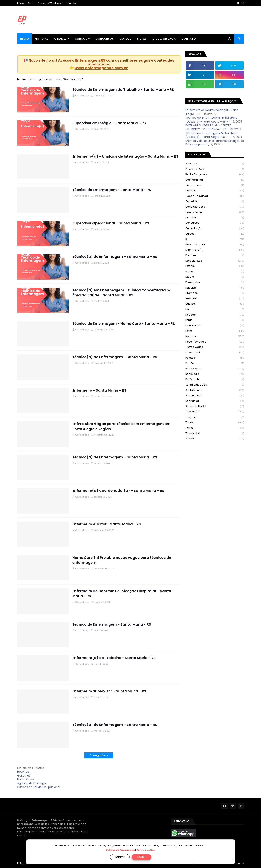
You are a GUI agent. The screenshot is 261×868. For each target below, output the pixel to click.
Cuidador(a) (215, 228)
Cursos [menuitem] (126, 39)
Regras (239, 863)
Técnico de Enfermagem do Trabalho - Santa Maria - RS (123, 89)
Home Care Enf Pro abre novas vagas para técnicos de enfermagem (122, 560)
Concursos (215, 223)
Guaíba (215, 304)
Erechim (215, 255)
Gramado (215, 293)
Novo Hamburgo (215, 342)
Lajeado (215, 315)
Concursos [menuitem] (105, 39)
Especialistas (215, 261)
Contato (71, 3)
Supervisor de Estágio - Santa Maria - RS (109, 123)
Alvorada (215, 164)
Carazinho (215, 201)
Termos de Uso (146, 850)
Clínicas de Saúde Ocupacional (39, 787)
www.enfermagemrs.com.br (101, 68)
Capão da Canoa (215, 196)
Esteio (215, 272)
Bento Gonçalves (215, 174)
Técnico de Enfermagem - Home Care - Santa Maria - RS (124, 323)
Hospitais (23, 772)
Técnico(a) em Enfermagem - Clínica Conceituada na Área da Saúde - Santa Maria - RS (122, 292)
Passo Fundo (215, 353)
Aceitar (141, 857)
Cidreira (215, 218)
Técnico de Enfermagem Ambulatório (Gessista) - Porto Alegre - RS (211, 120)
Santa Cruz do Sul (215, 385)
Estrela (215, 277)
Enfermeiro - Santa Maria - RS (99, 390)
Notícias (215, 336)
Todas (215, 423)
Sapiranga (215, 401)
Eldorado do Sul (215, 245)
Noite (215, 331)
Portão (215, 363)
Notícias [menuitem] (42, 39)
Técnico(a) (215, 412)
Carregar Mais (99, 755)
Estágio (215, 266)
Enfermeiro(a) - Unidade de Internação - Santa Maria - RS (125, 156)
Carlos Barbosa (215, 207)
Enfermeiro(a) (215, 250)
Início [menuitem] (25, 39)
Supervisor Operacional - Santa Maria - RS (111, 223)
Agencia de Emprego (31, 783)
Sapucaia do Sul (215, 407)
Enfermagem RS (91, 60)
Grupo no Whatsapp (50, 3)
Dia (215, 239)
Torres (215, 428)
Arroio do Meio (215, 169)
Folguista (215, 288)
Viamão (215, 439)
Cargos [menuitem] (81, 39)
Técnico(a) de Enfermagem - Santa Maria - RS (115, 257)
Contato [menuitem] (189, 39)
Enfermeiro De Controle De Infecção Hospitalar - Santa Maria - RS (122, 593)
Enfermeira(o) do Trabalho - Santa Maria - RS (114, 658)
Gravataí (215, 299)
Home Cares (26, 779)
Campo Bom (215, 185)
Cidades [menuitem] (60, 39)
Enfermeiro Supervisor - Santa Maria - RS (109, 691)
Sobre (31, 3)
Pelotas (215, 358)
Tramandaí (215, 434)
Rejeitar (120, 857)
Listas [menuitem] (142, 39)
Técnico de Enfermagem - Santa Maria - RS (112, 190)
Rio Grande (215, 380)
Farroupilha (215, 282)
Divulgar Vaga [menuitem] (164, 39)
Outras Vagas (215, 347)
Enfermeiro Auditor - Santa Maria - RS (107, 524)
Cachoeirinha (215, 180)
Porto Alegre (215, 369)
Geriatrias (24, 776)
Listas (215, 320)
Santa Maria (215, 390)
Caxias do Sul (215, 212)
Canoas (215, 191)
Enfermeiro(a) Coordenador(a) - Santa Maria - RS (118, 491)
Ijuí (215, 309)
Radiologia (215, 374)
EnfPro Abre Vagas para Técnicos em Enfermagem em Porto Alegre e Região (121, 426)
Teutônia (215, 417)
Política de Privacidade (120, 850)
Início (21, 3)
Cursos (215, 234)
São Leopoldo (215, 396)
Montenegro (215, 326)
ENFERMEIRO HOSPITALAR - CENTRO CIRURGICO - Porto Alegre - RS (209, 127)
